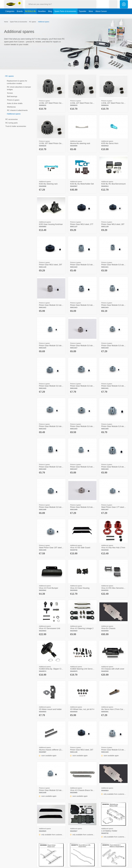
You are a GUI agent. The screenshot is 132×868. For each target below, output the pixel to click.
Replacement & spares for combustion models (16, 82)
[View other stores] (19, 6)
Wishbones (11, 107)
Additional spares (13, 114)
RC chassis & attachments (17, 110)
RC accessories (11, 119)
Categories (10, 16)
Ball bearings (11, 96)
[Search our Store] (61, 7)
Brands (20, 16)
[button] (113, 7)
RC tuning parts (11, 123)
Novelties (42, 16)
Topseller (82, 16)
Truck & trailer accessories (15, 126)
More (91, 16)
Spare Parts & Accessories (65, 16)
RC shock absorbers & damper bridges (18, 88)
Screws (9, 93)
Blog (50, 16)
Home (6, 22)
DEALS (31, 16)
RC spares (33, 22)
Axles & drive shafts (14, 103)
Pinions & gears (13, 100)
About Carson (101, 16)
